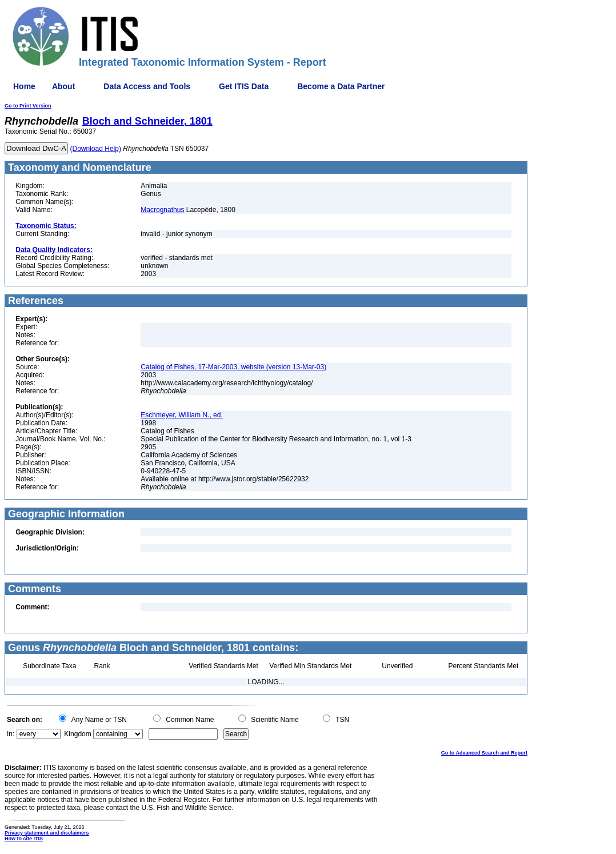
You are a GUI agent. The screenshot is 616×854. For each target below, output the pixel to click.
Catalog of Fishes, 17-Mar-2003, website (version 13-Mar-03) (233, 367)
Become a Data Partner (341, 86)
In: (11, 734)
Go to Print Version (28, 106)
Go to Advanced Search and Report (484, 753)
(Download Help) (96, 149)
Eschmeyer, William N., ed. (181, 415)
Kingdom (77, 734)
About (63, 86)
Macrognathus (162, 210)
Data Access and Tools (147, 86)
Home (24, 86)
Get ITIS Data (244, 86)
